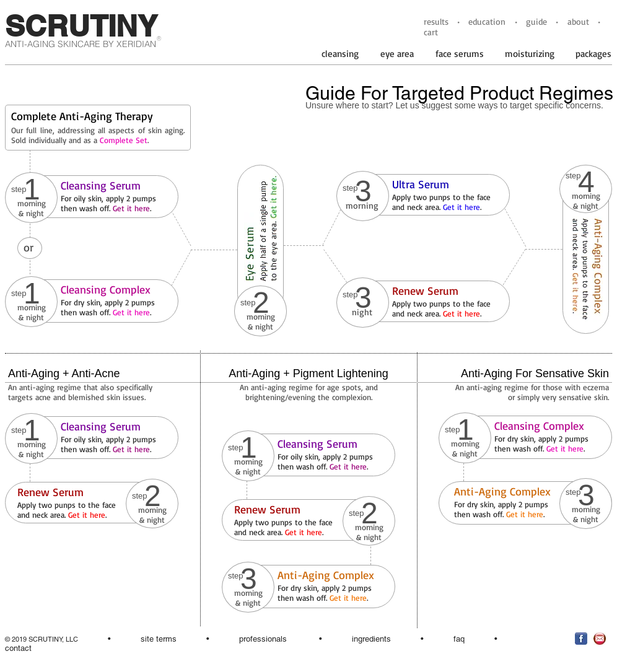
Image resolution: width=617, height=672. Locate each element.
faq (459, 639)
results (436, 21)
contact (18, 648)
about (578, 21)
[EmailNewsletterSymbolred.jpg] (600, 639)
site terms (159, 639)
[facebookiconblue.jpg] (581, 639)
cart (431, 32)
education (487, 21)
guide (536, 21)
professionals (263, 639)
